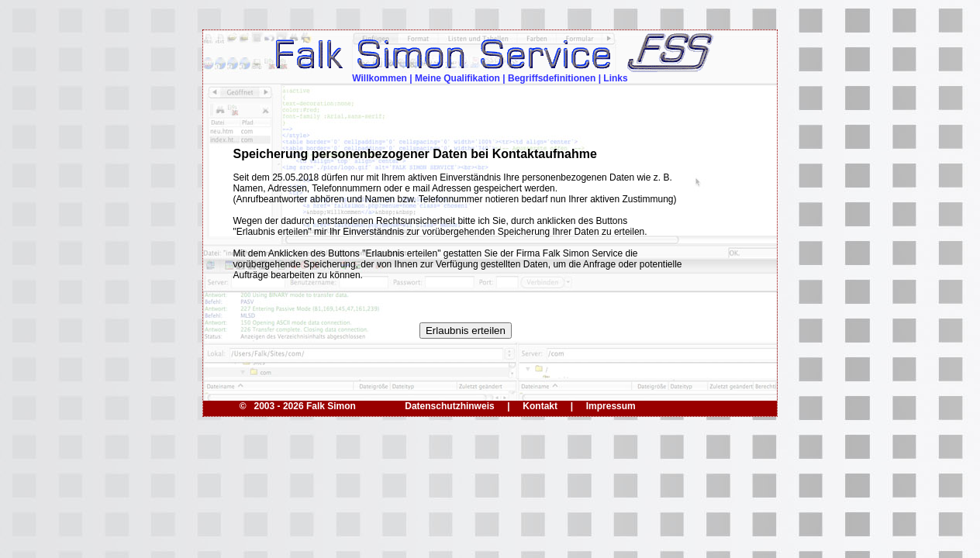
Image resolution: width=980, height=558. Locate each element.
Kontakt (540, 406)
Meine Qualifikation (457, 78)
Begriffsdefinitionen (552, 78)
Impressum (611, 406)
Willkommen (380, 78)
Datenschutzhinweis (449, 406)
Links (615, 78)
